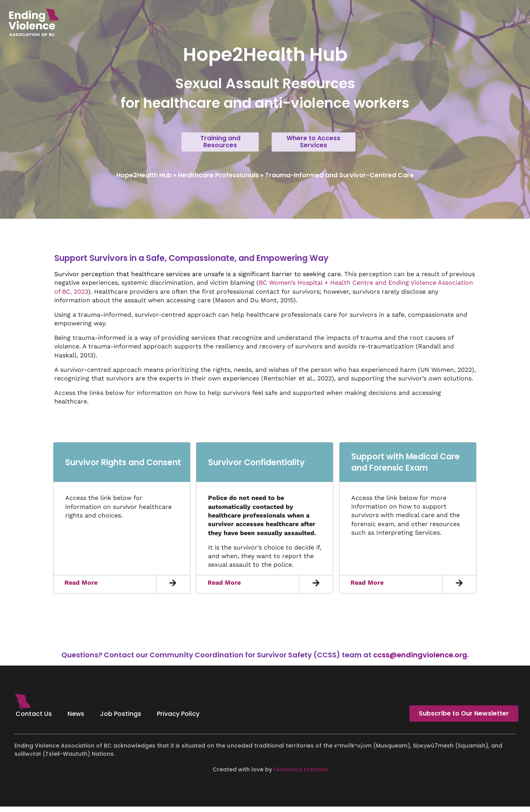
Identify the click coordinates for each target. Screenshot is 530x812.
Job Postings (121, 719)
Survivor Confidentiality (256, 467)
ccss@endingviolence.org (420, 660)
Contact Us (34, 719)
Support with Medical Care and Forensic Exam (406, 467)
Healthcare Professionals (218, 180)
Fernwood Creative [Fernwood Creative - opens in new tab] (301, 775)
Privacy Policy (178, 719)
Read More (81, 588)
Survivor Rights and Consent (123, 467)
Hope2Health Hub (144, 180)
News (76, 719)
